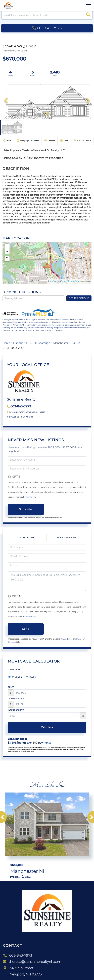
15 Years (29, 677)
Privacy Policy (29, 497)
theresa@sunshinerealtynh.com (32, 962)
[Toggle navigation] (89, 4)
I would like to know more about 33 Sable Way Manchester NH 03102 (47, 581)
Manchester (61, 343)
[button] (88, 15)
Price (11, 687)
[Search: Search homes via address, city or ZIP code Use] (47, 15)
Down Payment (17, 699)
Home (6, 343)
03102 (76, 343)
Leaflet (53, 281)
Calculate (47, 727)
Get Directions (79, 298)
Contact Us (13, 417)
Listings (18, 343)
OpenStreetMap (70, 281)
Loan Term (14, 670)
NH (28, 343)
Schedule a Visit (67, 538)
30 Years (15, 677)
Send (26, 629)
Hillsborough (42, 343)
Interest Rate (16, 710)
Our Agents (27, 417)
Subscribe (26, 509)
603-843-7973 (47, 28)
